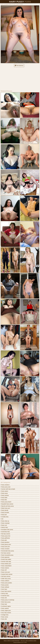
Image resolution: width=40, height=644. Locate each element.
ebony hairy (4, 527)
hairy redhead (5, 587)
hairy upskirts (5, 608)
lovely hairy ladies (6, 559)
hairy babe (4, 498)
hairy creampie (5, 523)
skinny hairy (4, 593)
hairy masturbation (6, 566)
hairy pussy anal (6, 487)
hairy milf (4, 570)
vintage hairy (5, 615)
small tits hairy (5, 596)
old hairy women (6, 576)
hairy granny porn (6, 544)
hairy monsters (5, 549)
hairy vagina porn (6, 611)
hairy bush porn (5, 547)
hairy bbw (4, 500)
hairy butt (4, 515)
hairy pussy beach (6, 502)
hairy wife (4, 619)
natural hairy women (7, 574)
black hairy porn (5, 508)
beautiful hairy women (7, 504)
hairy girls (4, 540)
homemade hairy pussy (7, 551)
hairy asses (4, 493)
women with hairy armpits (8, 489)
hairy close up (5, 521)
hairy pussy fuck (5, 536)
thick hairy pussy (6, 602)
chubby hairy (5, 517)
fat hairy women (5, 534)
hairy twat (4, 604)
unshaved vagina (6, 606)
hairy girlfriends (5, 538)
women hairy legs (6, 562)
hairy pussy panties (6, 583)
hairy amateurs (5, 485)
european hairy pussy (7, 530)
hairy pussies (5, 585)
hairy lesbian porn (6, 564)
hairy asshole (5, 495)
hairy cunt (4, 525)
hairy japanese (5, 557)
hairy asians (4, 491)
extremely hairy (5, 532)
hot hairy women (6, 553)
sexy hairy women (6, 591)
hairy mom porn (5, 572)
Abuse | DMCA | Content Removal (11, 641)
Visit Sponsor (19, 66)
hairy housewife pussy (7, 555)
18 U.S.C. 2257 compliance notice (29, 641)
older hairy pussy (6, 579)
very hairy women (6, 613)
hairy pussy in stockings (7, 600)
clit (2, 519)
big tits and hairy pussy (7, 506)
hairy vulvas (4, 617)
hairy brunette (5, 512)
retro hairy (4, 589)
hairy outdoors (5, 581)
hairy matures (5, 568)
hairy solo (4, 598)
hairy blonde (4, 510)
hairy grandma (5, 542)
